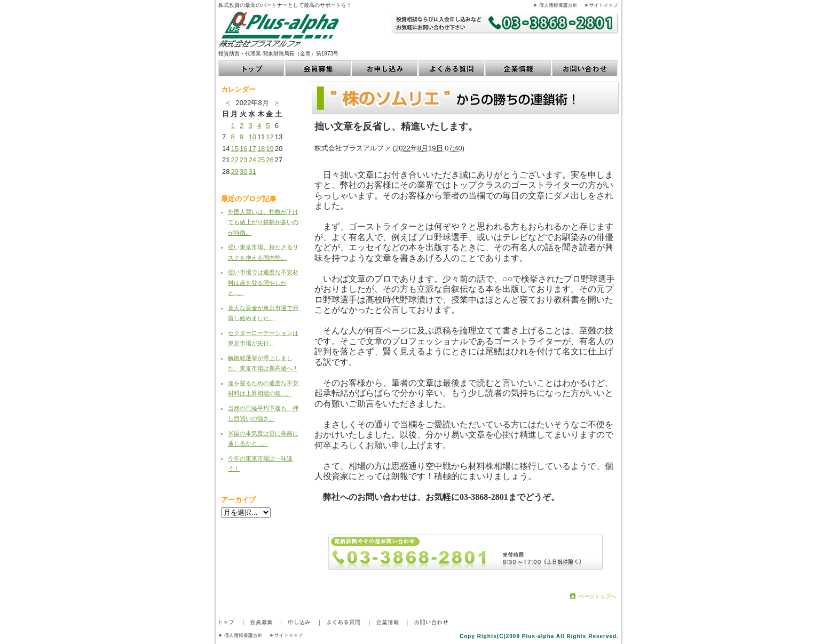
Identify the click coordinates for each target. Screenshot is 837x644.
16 (243, 149)
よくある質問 (452, 68)
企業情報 (519, 68)
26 (270, 160)
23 (243, 160)
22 (234, 160)
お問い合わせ (585, 68)
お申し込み (385, 68)
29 (234, 172)
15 (234, 149)
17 (252, 149)
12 (270, 137)
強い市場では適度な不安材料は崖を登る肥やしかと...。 (263, 283)
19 (270, 149)
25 (261, 160)
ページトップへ (597, 596)
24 (252, 160)
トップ (252, 68)
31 (252, 172)
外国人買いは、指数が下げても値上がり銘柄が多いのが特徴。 (263, 222)
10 (252, 137)
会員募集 (318, 68)
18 (261, 149)
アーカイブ (238, 500)
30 (243, 172)
